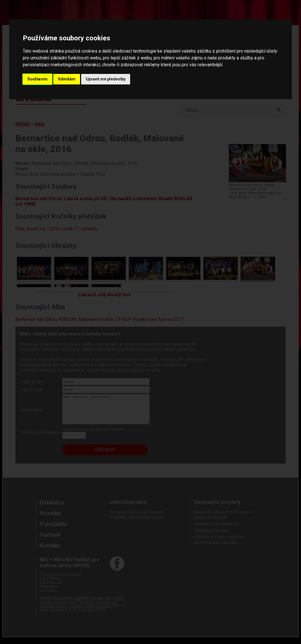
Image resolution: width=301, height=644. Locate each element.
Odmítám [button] (67, 79)
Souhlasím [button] (37, 79)
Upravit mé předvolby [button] (106, 79)
